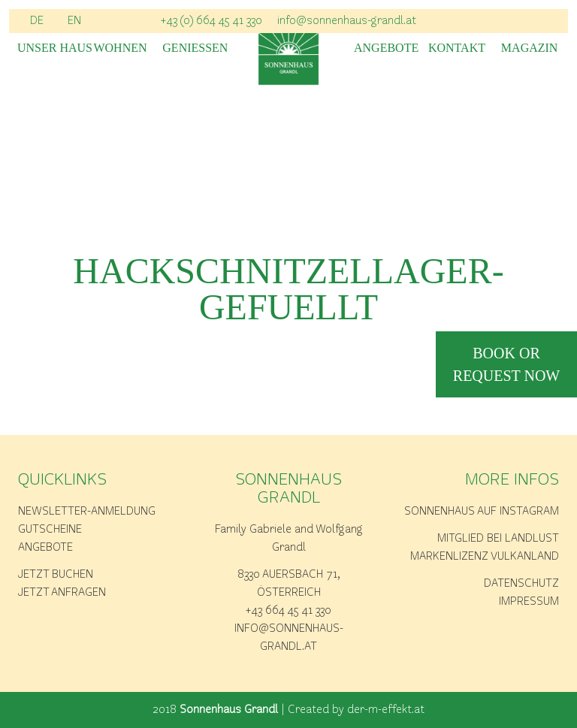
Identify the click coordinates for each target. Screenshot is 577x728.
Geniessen (193, 48)
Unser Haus (48, 48)
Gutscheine (50, 530)
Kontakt (457, 48)
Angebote (384, 48)
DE (37, 21)
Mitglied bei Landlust (498, 539)
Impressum (529, 602)
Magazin (530, 48)
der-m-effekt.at (386, 710)
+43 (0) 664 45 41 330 (211, 21)
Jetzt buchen (56, 575)
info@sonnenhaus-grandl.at (347, 21)
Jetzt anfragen (62, 593)
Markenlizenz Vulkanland (485, 557)
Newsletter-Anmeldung (87, 512)
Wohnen (120, 48)
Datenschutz (521, 584)
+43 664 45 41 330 (288, 611)
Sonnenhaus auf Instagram (482, 512)
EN (74, 21)
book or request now (506, 364)
